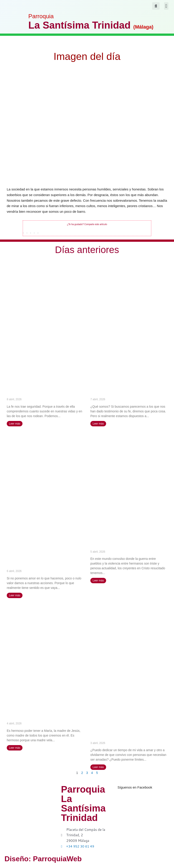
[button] (166, 6)
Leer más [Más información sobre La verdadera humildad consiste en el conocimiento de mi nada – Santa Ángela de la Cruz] (98, 424)
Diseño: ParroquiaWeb (55, 859)
